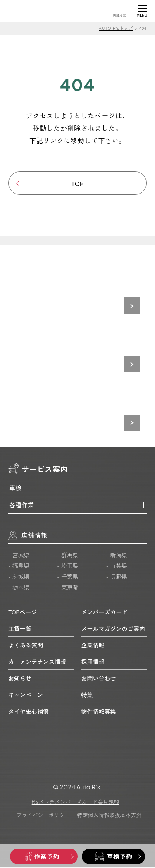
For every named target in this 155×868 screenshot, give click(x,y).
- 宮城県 (19, 556)
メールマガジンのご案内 (113, 629)
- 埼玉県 (68, 566)
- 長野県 (117, 577)
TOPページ (23, 612)
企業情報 (93, 645)
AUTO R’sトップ (116, 28)
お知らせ (20, 679)
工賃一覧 (20, 629)
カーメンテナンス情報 (37, 662)
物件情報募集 (99, 712)
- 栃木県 (19, 588)
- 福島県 (19, 566)
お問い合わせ (99, 679)
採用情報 (93, 662)
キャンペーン (26, 695)
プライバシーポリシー (43, 816)
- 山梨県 (117, 566)
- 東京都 (68, 588)
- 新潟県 (117, 556)
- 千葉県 (68, 577)
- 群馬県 (68, 556)
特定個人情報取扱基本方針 (110, 816)
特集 (87, 695)
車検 (15, 488)
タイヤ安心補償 (29, 712)
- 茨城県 (19, 577)
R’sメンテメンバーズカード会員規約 (76, 802)
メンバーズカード (105, 612)
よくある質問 (26, 645)
